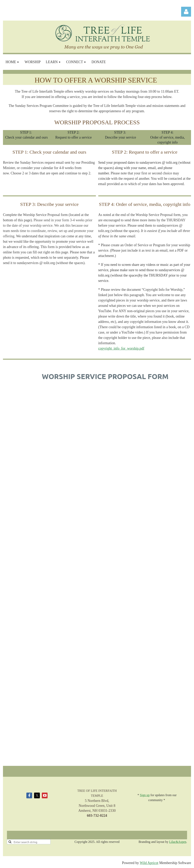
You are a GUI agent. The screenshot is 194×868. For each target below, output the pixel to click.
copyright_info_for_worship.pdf (121, 348)
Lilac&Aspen (178, 842)
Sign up (145, 795)
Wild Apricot (149, 863)
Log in (186, 12)
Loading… (105, 574)
